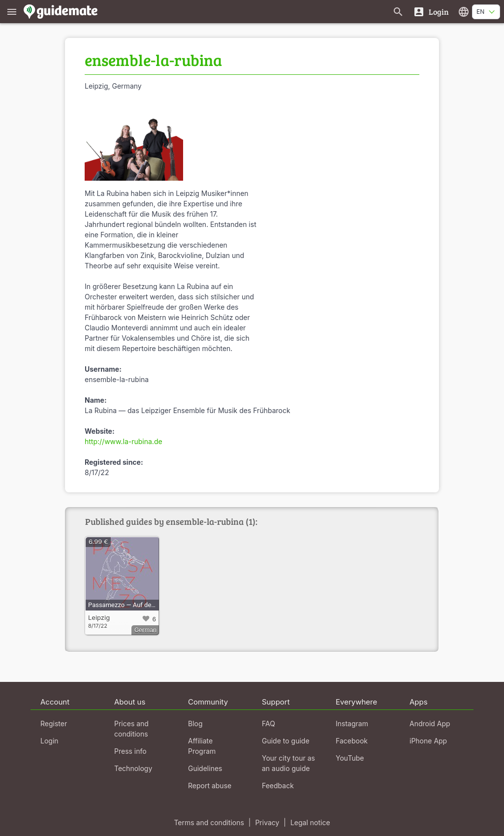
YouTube (350, 758)
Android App (430, 723)
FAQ (268, 723)
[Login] (431, 12)
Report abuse (210, 786)
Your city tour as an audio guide (288, 763)
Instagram (352, 723)
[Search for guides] (398, 12)
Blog (195, 723)
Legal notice (310, 822)
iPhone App (428, 741)
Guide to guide (286, 741)
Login (49, 741)
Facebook (352, 741)
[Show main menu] (12, 12)
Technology (133, 768)
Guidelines (205, 768)
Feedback (278, 786)
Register (54, 723)
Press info (130, 751)
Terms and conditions (209, 822)
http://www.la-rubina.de (124, 441)
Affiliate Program (202, 746)
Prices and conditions (131, 729)
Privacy (267, 822)
